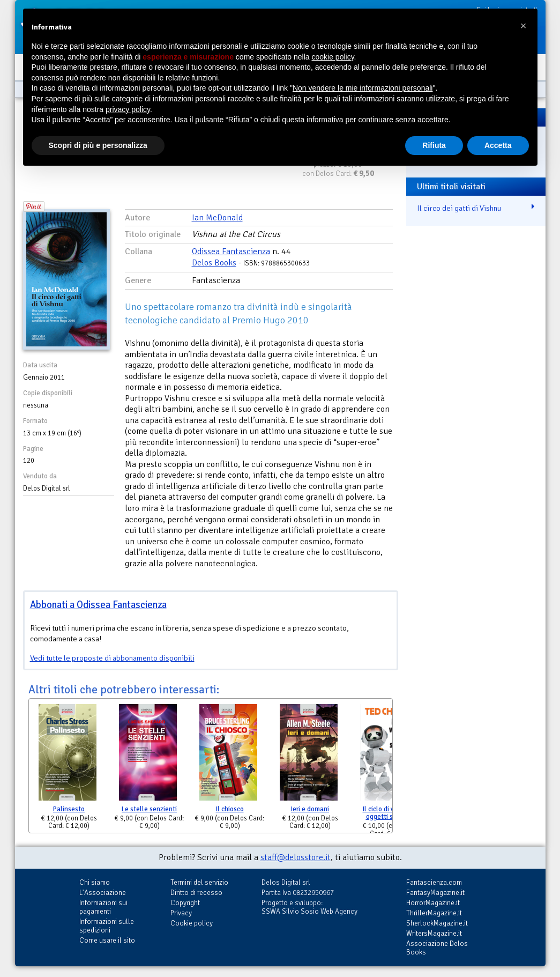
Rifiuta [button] (434, 145)
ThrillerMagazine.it (434, 913)
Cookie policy (192, 923)
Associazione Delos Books (437, 948)
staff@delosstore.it (296, 857)
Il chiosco (230, 809)
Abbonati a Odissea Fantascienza (98, 605)
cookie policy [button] (333, 57)
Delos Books (214, 263)
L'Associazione (103, 893)
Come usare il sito (107, 940)
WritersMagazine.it (434, 933)
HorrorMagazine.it (433, 903)
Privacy (181, 913)
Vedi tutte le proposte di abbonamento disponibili (112, 658)
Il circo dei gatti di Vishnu (459, 208)
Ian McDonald (217, 218)
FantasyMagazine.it (435, 893)
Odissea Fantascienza (231, 251)
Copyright (185, 903)
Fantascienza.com (434, 882)
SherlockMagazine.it (437, 923)
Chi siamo (95, 882)
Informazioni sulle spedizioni (107, 926)
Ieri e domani (310, 809)
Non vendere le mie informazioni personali (363, 88)
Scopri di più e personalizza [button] (98, 145)
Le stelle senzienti (149, 809)
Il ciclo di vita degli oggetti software (391, 813)
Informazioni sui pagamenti (103, 907)
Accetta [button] (498, 145)
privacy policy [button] (128, 109)
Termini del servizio (199, 882)
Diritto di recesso (196, 893)
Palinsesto (69, 809)
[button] (524, 26)
